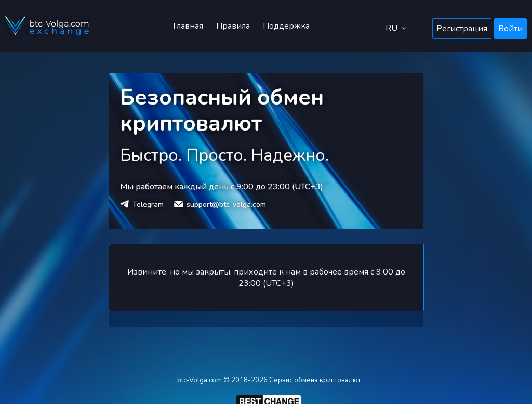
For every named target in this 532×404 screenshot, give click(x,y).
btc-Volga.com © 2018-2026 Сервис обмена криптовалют (269, 380)
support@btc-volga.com (226, 205)
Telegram (148, 205)
